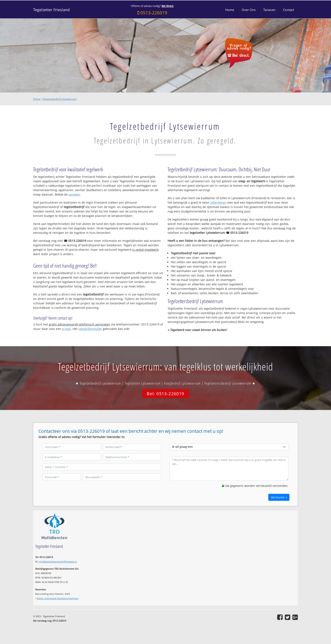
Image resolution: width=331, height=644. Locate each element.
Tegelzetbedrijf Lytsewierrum (60, 99)
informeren (218, 202)
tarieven (74, 194)
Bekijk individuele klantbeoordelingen (58, 598)
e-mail (66, 329)
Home (37, 99)
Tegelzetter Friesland (51, 10)
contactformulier (90, 329)
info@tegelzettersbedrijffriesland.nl (58, 562)
